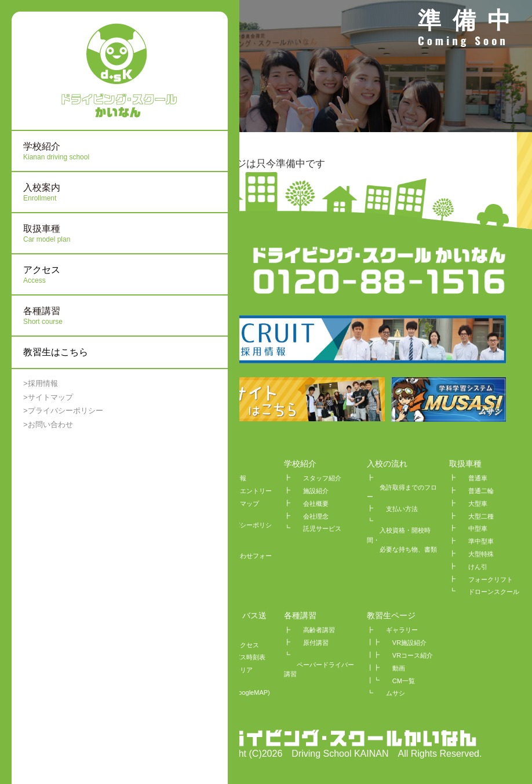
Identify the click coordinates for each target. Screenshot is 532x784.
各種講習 (300, 615)
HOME (214, 464)
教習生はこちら (56, 352)
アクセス (78, 275)
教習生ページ (391, 615)
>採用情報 (41, 383)
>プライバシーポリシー (63, 411)
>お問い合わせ (48, 424)
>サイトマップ (48, 397)
